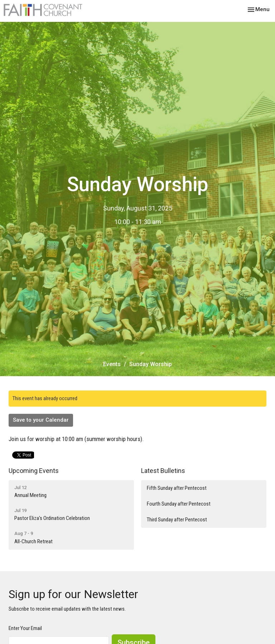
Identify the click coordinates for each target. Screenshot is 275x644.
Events (112, 364)
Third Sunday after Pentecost (177, 520)
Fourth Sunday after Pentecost (179, 504)
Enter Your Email (25, 628)
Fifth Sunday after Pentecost (177, 488)
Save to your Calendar (41, 420)
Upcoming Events (34, 471)
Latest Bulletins (163, 471)
